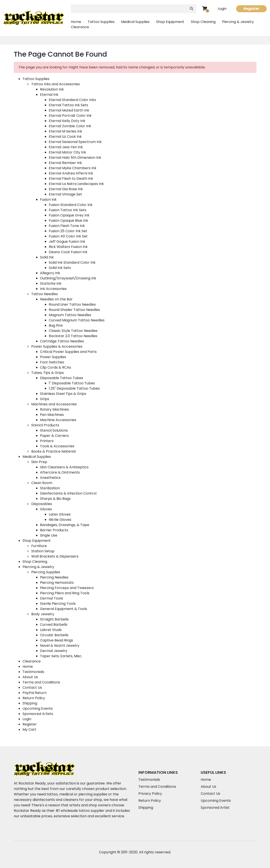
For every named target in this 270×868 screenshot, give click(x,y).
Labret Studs (51, 630)
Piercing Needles (54, 577)
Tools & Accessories (57, 446)
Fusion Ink (48, 200)
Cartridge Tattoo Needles (62, 341)
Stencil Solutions (54, 430)
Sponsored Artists (38, 714)
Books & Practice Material (53, 451)
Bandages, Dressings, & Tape (65, 525)
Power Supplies (53, 357)
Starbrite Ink (51, 283)
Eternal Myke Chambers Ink (73, 168)
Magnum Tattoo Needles (70, 315)
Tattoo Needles (44, 294)
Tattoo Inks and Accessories (56, 84)
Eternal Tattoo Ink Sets (68, 105)
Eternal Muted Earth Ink (69, 110)
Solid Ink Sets (60, 268)
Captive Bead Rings (57, 640)
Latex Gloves (60, 514)
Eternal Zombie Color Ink (70, 126)
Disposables (42, 504)
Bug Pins (56, 325)
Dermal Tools (51, 598)
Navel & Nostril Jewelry (60, 646)
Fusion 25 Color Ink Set (68, 231)
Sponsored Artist (215, 808)
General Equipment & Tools (64, 609)
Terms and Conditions (41, 682)
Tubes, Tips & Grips (48, 373)
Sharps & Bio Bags (55, 499)
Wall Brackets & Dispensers (55, 556)
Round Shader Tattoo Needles (74, 310)
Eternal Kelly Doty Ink (67, 121)
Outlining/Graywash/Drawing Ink (68, 278)
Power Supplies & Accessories (57, 346)
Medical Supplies (135, 22)
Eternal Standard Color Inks (72, 100)
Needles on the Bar (56, 299)
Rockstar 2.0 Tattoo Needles (73, 336)
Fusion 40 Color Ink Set (68, 236)
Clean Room (42, 483)
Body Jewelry (43, 614)
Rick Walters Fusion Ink (68, 247)
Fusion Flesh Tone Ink (67, 226)
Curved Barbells (54, 625)
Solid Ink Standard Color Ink (72, 262)
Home (76, 22)
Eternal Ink (49, 95)
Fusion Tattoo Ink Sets (68, 210)
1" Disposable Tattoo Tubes (72, 383)
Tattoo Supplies (101, 22)
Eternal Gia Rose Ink (66, 189)
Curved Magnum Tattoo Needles (77, 320)
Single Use (49, 535)
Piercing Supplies (46, 572)
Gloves (46, 509)
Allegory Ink (50, 273)
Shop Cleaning (203, 22)
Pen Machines (52, 415)
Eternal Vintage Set (65, 194)
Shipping (30, 703)
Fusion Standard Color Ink (71, 205)
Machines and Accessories (54, 404)
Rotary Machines (54, 409)
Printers (47, 441)
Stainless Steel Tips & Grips (63, 394)
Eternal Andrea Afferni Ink (71, 173)
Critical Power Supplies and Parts (68, 352)
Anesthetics (50, 478)
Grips (45, 399)
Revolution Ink (52, 89)
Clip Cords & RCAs (56, 367)
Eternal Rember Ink (65, 163)
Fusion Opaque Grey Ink (69, 215)
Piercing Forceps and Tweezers (67, 588)
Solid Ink (47, 257)
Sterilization (50, 488)
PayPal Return (35, 693)
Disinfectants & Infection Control (68, 493)
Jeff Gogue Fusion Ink (67, 241)
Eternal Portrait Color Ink (70, 116)
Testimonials (33, 672)
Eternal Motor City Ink (67, 152)
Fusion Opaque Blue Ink (68, 220)
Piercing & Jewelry (238, 22)
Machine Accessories (58, 420)
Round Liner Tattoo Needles (72, 304)
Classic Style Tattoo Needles (73, 331)
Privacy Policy (150, 794)
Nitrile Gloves (60, 520)
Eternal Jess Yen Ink (66, 147)
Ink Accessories (53, 289)
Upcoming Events (38, 709)
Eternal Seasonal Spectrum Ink (75, 142)
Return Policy (34, 698)
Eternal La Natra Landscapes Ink (76, 184)
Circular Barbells (54, 635)
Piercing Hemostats (57, 583)
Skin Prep (39, 462)
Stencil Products (45, 425)
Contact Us (32, 688)
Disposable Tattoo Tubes (62, 378)
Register (251, 9)
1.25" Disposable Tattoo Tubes (74, 388)
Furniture (39, 546)
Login (222, 9)
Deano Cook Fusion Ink (68, 252)
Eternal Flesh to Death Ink (71, 179)
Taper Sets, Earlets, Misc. (61, 656)
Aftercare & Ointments (60, 472)
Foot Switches (52, 362)
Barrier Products (54, 530)
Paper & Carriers (54, 436)
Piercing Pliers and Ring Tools (65, 593)
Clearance (80, 27)
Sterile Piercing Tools (58, 604)
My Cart (29, 729)
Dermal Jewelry (54, 651)
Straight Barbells (54, 619)
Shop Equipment (170, 22)
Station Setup (43, 551)
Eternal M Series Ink (65, 131)
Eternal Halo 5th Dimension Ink (75, 158)
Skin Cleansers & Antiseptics (64, 467)
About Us (30, 677)
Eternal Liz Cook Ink (65, 137)
